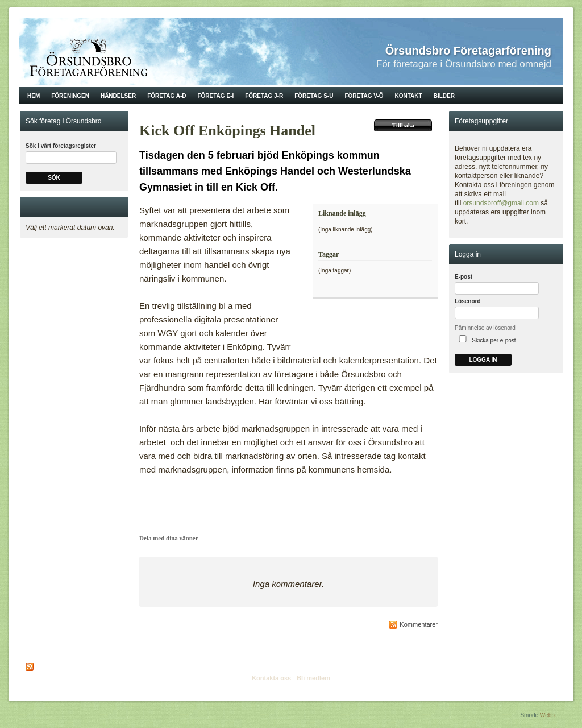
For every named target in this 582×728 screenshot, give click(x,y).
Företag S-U (314, 96)
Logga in (483, 360)
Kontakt (409, 96)
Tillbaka (404, 125)
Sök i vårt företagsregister (61, 146)
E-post (463, 277)
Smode (529, 715)
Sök (54, 178)
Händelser (118, 96)
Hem (34, 96)
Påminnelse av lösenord (485, 328)
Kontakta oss (271, 678)
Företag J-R (264, 96)
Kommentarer (419, 624)
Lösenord (468, 301)
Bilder (444, 96)
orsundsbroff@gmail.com (501, 203)
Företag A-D (167, 96)
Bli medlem (313, 678)
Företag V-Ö (364, 96)
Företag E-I (215, 96)
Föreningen (70, 96)
